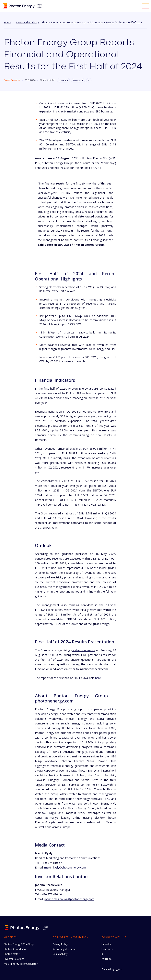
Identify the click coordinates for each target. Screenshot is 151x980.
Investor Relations (14, 959)
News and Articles (27, 23)
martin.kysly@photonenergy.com (65, 867)
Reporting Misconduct (65, 949)
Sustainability (60, 954)
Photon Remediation (16, 949)
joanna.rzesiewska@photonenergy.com (69, 899)
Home (7, 23)
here (98, 678)
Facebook (78, 80)
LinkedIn (106, 944)
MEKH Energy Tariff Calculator (21, 964)
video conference (84, 650)
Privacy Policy (60, 944)
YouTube (107, 959)
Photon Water (12, 954)
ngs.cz (118, 969)
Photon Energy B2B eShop (19, 944)
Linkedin (63, 80)
